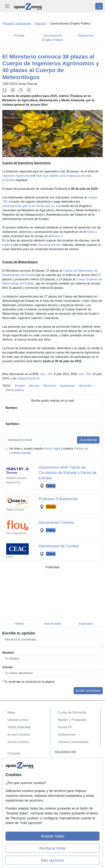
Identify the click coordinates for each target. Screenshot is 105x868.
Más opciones (52, 860)
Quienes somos (18, 720)
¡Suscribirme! (88, 440)
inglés (6, 245)
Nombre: (8, 653)
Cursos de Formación (72, 712)
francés (43, 245)
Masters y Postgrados (72, 720)
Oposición (85, 386)
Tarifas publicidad (19, 727)
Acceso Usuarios (19, 735)
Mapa (11, 712)
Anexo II (57, 236)
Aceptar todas (52, 836)
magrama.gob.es (28, 378)
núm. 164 (84, 374)
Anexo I (91, 232)
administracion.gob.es (17, 206)
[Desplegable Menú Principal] (7, 6)
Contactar (14, 753)
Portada (19, 36)
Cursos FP (65, 727)
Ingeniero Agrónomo (16, 176)
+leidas (19, 624)
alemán (56, 245)
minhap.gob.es (45, 206)
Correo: (8, 667)
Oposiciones (86, 36)
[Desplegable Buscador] (99, 6)
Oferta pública (15, 390)
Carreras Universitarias (73, 742)
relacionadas (52, 624)
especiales (86, 624)
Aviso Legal (52, 449)
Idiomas (34, 386)
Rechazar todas (52, 848)
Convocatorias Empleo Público (52, 38)
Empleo (20, 386)
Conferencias (67, 735)
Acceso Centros (18, 742)
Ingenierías (67, 386)
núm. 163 (46, 374)
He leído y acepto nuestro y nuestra (49, 451)
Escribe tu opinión (19, 633)
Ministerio (50, 386)
